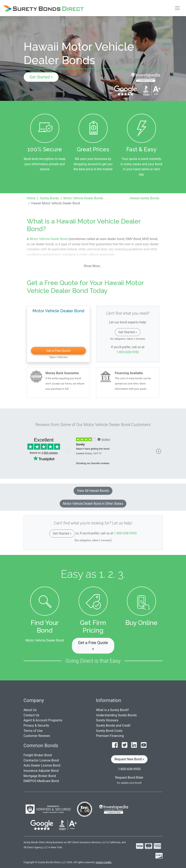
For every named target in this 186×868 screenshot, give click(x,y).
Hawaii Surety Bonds (145, 198)
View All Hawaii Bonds (93, 491)
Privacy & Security (36, 725)
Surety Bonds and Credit (113, 725)
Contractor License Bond (41, 760)
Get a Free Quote (58, 351)
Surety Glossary (107, 720)
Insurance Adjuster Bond (41, 771)
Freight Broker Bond (38, 755)
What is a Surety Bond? (113, 710)
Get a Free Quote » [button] (93, 646)
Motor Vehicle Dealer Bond (49, 239)
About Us (30, 710)
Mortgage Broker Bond (40, 776)
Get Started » (41, 77)
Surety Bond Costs (109, 731)
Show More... (93, 266)
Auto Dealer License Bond (42, 765)
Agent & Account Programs (43, 720)
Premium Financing (110, 736)
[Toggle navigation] (177, 8)
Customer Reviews (37, 736)
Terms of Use (33, 731)
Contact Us (32, 715)
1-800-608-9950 (128, 352)
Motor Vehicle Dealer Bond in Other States (93, 504)
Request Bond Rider (129, 778)
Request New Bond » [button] (129, 759)
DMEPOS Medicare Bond (41, 781)
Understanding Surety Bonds (116, 715)
